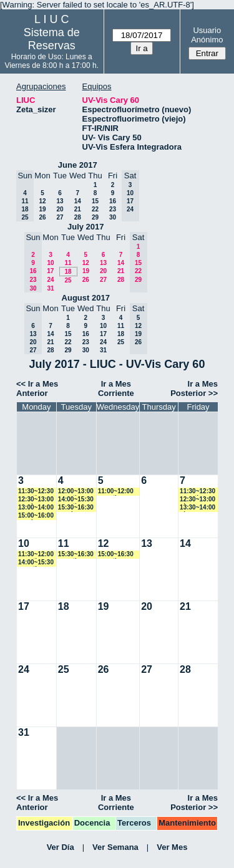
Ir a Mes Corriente (116, 388)
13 (60, 201)
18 (68, 272)
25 (68, 280)
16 (113, 201)
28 (78, 217)
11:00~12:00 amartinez (116, 492)
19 (42, 209)
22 (95, 209)
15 (95, 201)
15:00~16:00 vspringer (36, 516)
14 (78, 201)
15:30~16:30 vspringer (76, 508)
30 (113, 217)
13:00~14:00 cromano (36, 508)
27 (60, 217)
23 (113, 209)
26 (42, 217)
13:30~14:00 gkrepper (197, 508)
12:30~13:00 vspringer (36, 500)
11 (68, 263)
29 (95, 217)
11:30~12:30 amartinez (36, 492)
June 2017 (78, 165)
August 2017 (86, 298)
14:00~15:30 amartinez (76, 500)
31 (50, 288)
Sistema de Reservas (52, 39)
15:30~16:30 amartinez (76, 555)
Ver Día (61, 847)
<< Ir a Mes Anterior (37, 388)
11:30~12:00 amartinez (36, 555)
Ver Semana (115, 847)
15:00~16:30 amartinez (116, 555)
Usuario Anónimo (207, 35)
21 (78, 209)
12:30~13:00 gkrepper (197, 500)
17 (50, 271)
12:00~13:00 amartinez (76, 492)
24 (50, 280)
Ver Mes (172, 847)
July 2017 (86, 227)
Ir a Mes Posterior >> (194, 388)
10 (50, 263)
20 (60, 209)
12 (42, 201)
